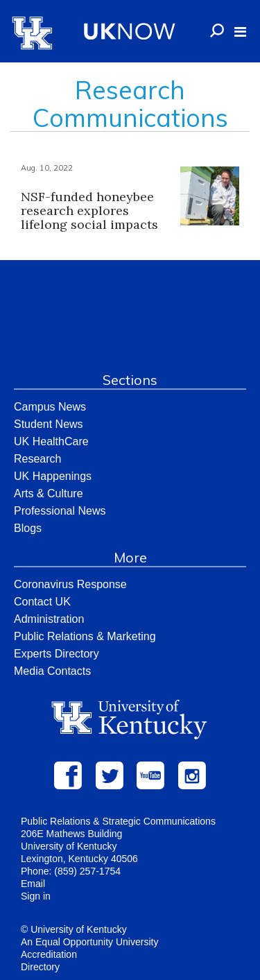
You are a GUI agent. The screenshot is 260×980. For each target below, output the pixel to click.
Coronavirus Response (70, 584)
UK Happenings (53, 476)
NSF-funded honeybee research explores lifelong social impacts (89, 210)
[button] (240, 32)
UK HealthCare (51, 441)
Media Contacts (52, 671)
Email (33, 884)
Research (37, 459)
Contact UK (42, 602)
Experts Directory (57, 654)
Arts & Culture (49, 493)
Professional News (60, 511)
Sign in (36, 896)
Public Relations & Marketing (85, 636)
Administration (49, 619)
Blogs (28, 528)
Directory (40, 967)
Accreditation (49, 954)
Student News (49, 424)
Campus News (50, 407)
